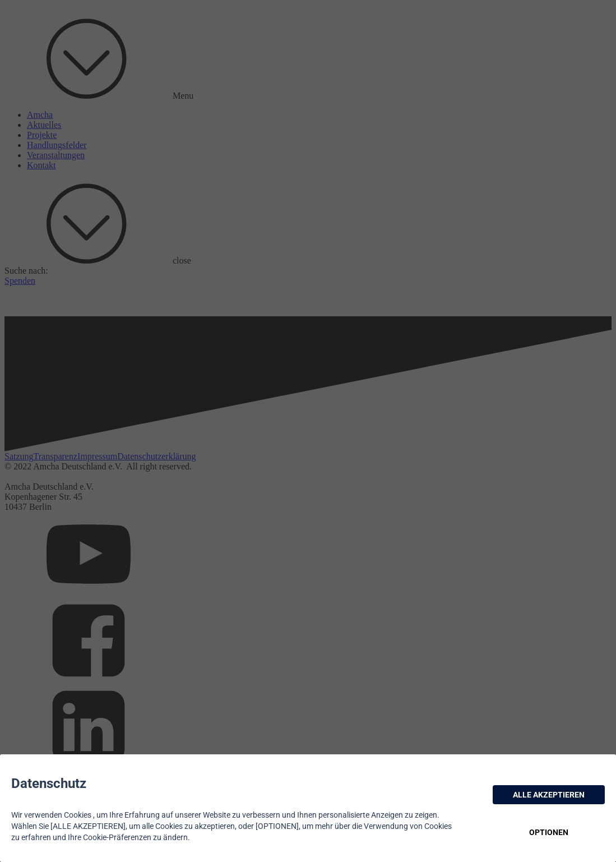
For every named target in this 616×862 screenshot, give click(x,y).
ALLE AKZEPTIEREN (549, 795)
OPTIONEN (549, 832)
